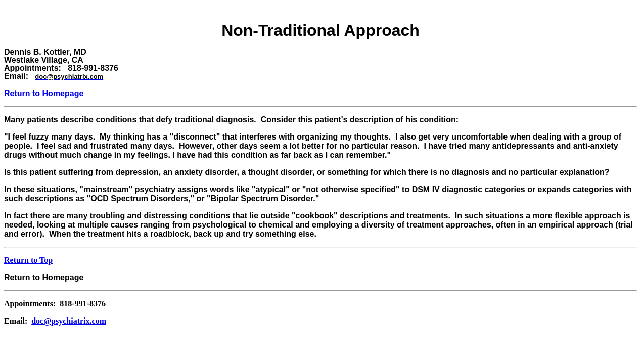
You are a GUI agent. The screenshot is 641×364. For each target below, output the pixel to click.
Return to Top (28, 260)
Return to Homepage (44, 93)
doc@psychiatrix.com (69, 321)
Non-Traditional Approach (320, 30)
